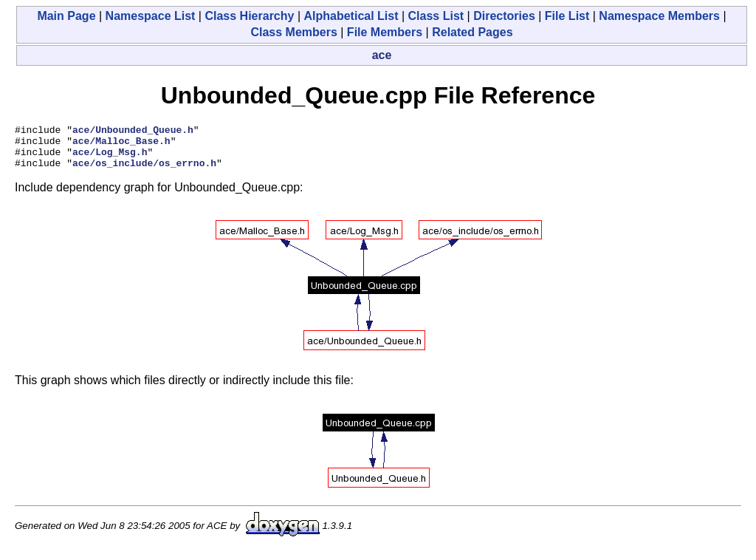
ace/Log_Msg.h (110, 158)
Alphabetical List (351, 16)
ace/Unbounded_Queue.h (133, 132)
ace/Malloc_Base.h (121, 145)
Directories (504, 16)
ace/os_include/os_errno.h (144, 171)
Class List (436, 16)
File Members (385, 32)
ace (382, 55)
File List (567, 16)
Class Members (293, 32)
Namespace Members (659, 16)
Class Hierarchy (249, 16)
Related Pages (472, 32)
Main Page (66, 16)
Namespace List (151, 16)
